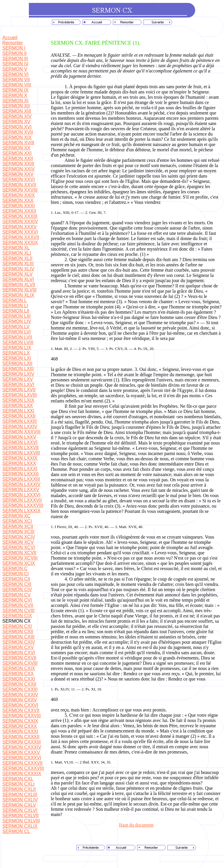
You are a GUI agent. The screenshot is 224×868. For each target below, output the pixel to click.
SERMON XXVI (19, 179)
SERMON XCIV (19, 537)
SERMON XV (16, 122)
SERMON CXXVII (21, 710)
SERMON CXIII (18, 637)
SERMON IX (15, 90)
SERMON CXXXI (20, 731)
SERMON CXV (18, 647)
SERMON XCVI (19, 547)
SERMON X (15, 95)
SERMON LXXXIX (21, 511)
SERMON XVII (18, 132)
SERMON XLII (17, 258)
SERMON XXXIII (20, 216)
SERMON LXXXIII (21, 479)
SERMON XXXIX (20, 243)
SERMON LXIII (18, 369)
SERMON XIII (17, 111)
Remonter (13, 43)
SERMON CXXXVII (22, 763)
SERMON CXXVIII (22, 716)
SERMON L (15, 300)
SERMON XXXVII (21, 237)
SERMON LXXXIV (21, 484)
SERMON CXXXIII (22, 742)
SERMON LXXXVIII (23, 505)
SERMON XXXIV (20, 222)
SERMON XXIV (19, 169)
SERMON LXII (17, 363)
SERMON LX (16, 353)
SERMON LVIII (18, 342)
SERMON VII (16, 80)
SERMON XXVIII (20, 190)
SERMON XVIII (18, 143)
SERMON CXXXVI (22, 758)
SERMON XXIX (19, 195)
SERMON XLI (17, 253)
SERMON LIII (16, 316)
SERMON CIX (17, 616)
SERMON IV (15, 64)
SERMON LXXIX (20, 458)
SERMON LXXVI (20, 442)
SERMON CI (16, 574)
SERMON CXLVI (20, 810)
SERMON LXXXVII (22, 500)
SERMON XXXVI (20, 232)
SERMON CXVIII (20, 663)
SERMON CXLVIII (21, 821)
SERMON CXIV (19, 642)
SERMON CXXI (19, 679)
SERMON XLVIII (19, 290)
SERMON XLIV (18, 269)
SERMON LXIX (18, 400)
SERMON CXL (18, 779)
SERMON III (15, 59)
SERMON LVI (17, 332)
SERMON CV (16, 595)
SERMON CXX (18, 674)
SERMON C (15, 568)
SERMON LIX (17, 348)
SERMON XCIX (19, 563)
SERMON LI (15, 306)
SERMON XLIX (18, 295)
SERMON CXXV (20, 700)
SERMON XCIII (18, 532)
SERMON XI (15, 101)
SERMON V (15, 69)
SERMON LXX (18, 406)
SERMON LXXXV (21, 490)
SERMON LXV (18, 379)
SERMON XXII (18, 158)
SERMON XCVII (19, 553)
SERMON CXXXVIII (23, 768)
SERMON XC (16, 516)
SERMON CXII (18, 632)
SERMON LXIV (18, 374)
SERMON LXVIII (20, 395)
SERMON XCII (18, 526)
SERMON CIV (17, 590)
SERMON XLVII (19, 285)
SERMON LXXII (19, 416)
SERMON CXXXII (21, 737)
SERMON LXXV (19, 437)
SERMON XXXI (19, 206)
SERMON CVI (17, 600)
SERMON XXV (18, 174)
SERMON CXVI (19, 653)
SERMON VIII (17, 85)
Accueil (10, 38)
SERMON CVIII (18, 611)
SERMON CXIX (19, 668)
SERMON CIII (17, 584)
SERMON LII (16, 311)
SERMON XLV (17, 274)
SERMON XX (16, 148)
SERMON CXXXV (21, 752)
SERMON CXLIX (20, 826)
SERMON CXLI (18, 784)
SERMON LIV (17, 321)
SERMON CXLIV (20, 800)
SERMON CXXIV (20, 695)
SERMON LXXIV (20, 427)
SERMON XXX (18, 200)
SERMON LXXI (18, 411)
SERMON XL (16, 248)
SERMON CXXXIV (22, 747)
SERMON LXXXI (20, 469)
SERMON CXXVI (20, 705)
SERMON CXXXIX (22, 774)
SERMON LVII (17, 337)
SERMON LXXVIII (21, 453)
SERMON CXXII (19, 684)
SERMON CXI (17, 626)
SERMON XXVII (19, 185)
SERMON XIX (17, 137)
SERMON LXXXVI (21, 495)
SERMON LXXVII (20, 448)
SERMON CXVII (19, 658)
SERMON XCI (17, 521)
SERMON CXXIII (20, 689)
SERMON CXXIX (20, 721)
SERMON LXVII (19, 390)
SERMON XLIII (18, 264)
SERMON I (14, 48)
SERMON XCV (18, 542)
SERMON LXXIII (20, 421)
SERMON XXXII (19, 211)
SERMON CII (16, 579)
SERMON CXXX (20, 726)
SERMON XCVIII (20, 558)
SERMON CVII (18, 605)
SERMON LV (16, 327)
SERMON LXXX (19, 463)
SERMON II (15, 53)
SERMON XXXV (19, 227)
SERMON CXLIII (20, 795)
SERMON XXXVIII (21, 432)
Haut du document (136, 825)
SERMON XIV (17, 116)
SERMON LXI (17, 358)
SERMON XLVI (18, 279)
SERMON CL (16, 831)
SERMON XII (16, 106)
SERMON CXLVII (20, 816)
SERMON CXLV (19, 805)
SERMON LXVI (18, 384)
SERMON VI (15, 74)
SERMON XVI (17, 127)
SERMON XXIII (18, 164)
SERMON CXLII (19, 789)
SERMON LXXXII (20, 474)
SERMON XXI (17, 153)
